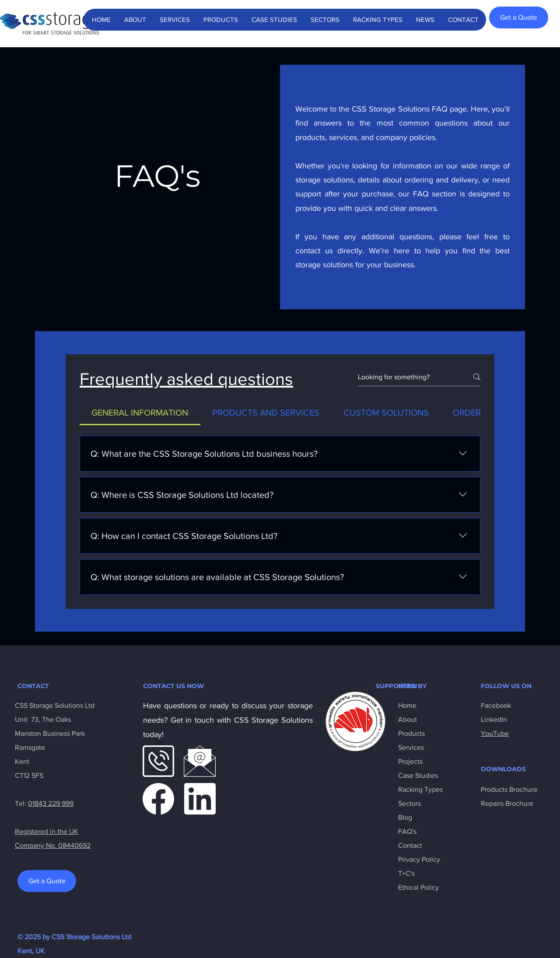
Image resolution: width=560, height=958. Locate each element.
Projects (410, 761)
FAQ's (407, 831)
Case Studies (418, 775)
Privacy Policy (419, 859)
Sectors (409, 803)
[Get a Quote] (519, 17)
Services (411, 747)
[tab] (140, 413)
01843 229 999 (51, 803)
